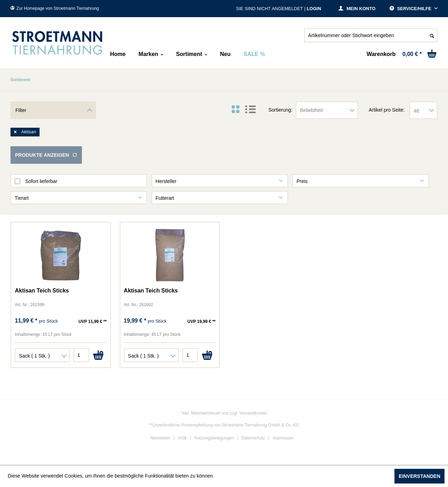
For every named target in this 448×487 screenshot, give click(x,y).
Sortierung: (280, 110)
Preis (302, 181)
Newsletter (160, 438)
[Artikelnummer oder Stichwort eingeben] (371, 35)
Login (314, 9)
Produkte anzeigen (46, 155)
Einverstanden (419, 476)
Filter (21, 110)
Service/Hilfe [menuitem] (411, 9)
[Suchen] (432, 35)
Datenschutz (254, 438)
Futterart (165, 198)
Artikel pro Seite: (387, 110)
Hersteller (166, 181)
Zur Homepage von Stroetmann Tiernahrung (55, 8)
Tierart (22, 198)
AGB (182, 438)
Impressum (283, 438)
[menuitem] (371, 38)
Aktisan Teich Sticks (42, 291)
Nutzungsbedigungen (214, 438)
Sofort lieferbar (41, 181)
